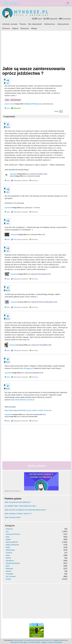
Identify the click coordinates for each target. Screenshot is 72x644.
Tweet (56, 111)
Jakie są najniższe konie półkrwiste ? (18, 502)
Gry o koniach (11, 576)
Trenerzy (9, 553)
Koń (7, 531)
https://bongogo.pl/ (26, 368)
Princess (6, 28)
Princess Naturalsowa (46, 302)
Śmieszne (25, 28)
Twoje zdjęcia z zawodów (27, 642)
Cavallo (40, 174)
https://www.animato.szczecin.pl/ (23, 400)
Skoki (8, 555)
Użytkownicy (50, 24)
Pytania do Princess (31, 104)
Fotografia (9, 574)
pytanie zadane (9, 104)
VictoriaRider (44, 345)
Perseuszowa (43, 274)
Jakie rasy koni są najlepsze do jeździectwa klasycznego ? (26, 510)
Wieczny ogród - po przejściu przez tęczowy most (29, 640)
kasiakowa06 (38, 415)
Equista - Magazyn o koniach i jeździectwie (49, 642)
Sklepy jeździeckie (12, 545)
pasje (7, 100)
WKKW (8, 558)
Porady (8, 579)
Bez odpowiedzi (35, 24)
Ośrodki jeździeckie (13, 563)
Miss (40, 235)
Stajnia (8, 539)
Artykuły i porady (10, 24)
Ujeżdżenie (10, 561)
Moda (8, 547)
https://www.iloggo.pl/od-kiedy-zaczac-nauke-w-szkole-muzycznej (28, 410)
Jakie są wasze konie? (13, 517)
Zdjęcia (15, 28)
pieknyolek (36, 373)
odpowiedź (13, 174)
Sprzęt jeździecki (12, 542)
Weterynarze (10, 550)
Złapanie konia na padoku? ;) (13, 491)
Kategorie (10, 526)
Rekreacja (9, 568)
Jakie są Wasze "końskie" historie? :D (18, 514)
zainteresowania (16, 100)
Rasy (8, 537)
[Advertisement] (36, 48)
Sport (8, 566)
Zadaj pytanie (63, 24)
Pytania (23, 24)
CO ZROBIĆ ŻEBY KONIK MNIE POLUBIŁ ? (21, 506)
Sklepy (34, 28)
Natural (8, 571)
